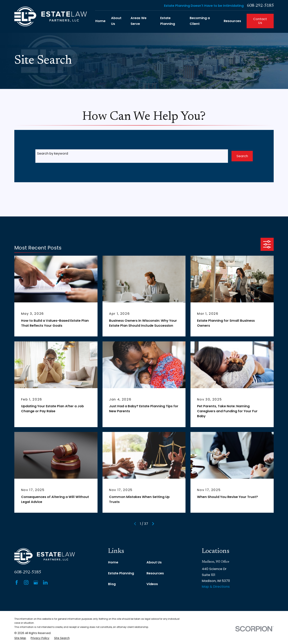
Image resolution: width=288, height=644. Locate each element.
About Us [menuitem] (116, 21)
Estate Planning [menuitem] (168, 21)
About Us (154, 562)
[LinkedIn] (45, 582)
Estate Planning (121, 573)
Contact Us (260, 21)
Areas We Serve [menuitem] (139, 21)
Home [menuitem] (100, 21)
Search (242, 156)
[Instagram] (26, 582)
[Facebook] (17, 582)
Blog (112, 584)
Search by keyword (53, 153)
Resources (155, 573)
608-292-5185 (260, 6)
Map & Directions (216, 587)
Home (113, 562)
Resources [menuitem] (232, 21)
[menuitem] (20, 638)
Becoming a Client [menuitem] (200, 21)
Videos (152, 584)
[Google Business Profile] (36, 582)
